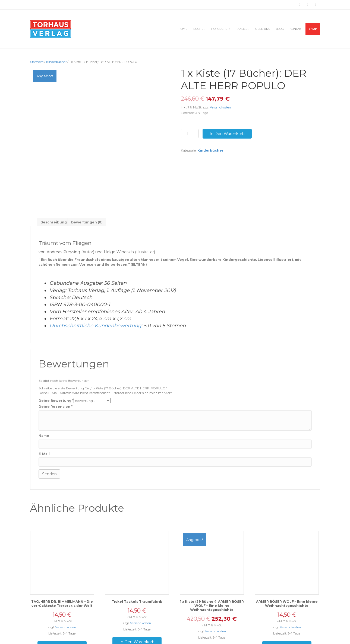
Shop (313, 29)
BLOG (280, 29)
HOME (183, 29)
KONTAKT (296, 29)
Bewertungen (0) (87, 188)
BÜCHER (199, 29)
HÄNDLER (242, 29)
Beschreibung (54, 188)
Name (44, 401)
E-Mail (44, 419)
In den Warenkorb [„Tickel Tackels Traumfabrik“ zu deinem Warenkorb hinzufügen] (137, 607)
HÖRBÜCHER (220, 29)
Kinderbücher (56, 62)
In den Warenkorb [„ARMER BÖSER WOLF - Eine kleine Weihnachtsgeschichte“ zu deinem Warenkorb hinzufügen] (287, 611)
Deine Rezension (56, 372)
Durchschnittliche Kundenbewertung (95, 291)
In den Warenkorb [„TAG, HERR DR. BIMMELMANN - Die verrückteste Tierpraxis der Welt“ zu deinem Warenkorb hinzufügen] (62, 611)
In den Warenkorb (227, 134)
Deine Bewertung (56, 366)
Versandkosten (220, 108)
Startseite (37, 62)
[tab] (54, 187)
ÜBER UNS (263, 29)
